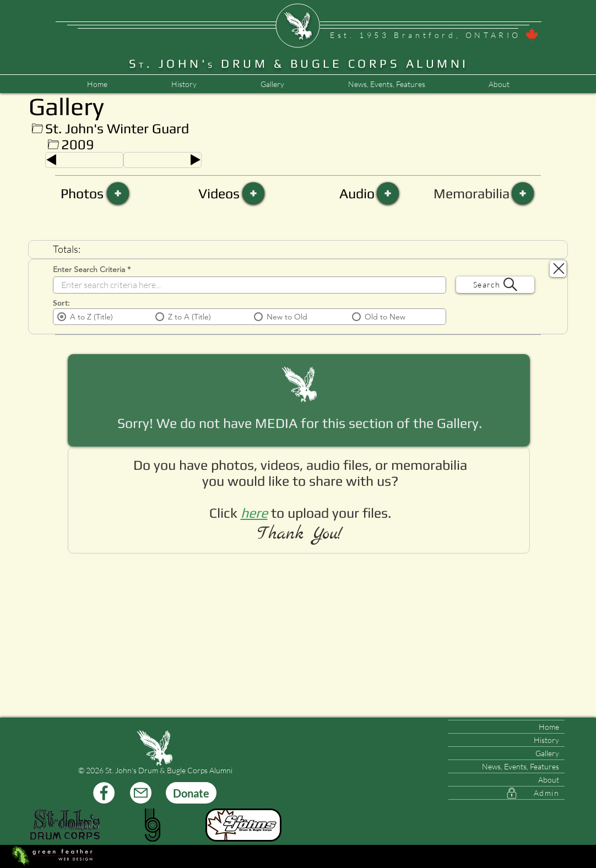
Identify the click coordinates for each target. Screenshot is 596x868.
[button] (386, 84)
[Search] (495, 285)
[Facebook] (104, 793)
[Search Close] (558, 269)
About (549, 780)
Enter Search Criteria (89, 269)
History (546, 740)
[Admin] (506, 793)
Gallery (547, 753)
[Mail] (141, 793)
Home (549, 727)
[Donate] (191, 793)
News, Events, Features (521, 766)
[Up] (37, 129)
